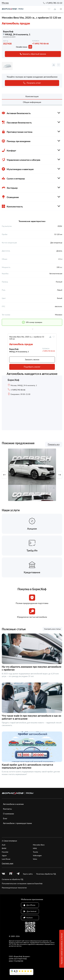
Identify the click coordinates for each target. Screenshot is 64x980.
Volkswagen (37, 855)
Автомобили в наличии (13, 804)
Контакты (7, 809)
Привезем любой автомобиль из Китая (62, 949)
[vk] (3, 874)
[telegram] (18, 874)
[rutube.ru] (11, 874)
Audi (4, 845)
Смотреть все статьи (52, 629)
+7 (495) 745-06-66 (40, 44)
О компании (8, 814)
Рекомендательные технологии (14, 888)
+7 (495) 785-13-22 (54, 3)
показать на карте (9, 37)
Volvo (35, 859)
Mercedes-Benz (39, 845)
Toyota (35, 852)
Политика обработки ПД (46, 874)
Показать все (54, 444)
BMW (4, 848)
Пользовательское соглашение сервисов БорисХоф (22, 883)
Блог (5, 818)
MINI (35, 848)
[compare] (55, 9)
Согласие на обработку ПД (12, 879)
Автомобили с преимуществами (17, 823)
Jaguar (4, 855)
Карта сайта (28, 874)
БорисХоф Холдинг (22, 956)
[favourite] (49, 9)
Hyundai (5, 852)
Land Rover (6, 859)
